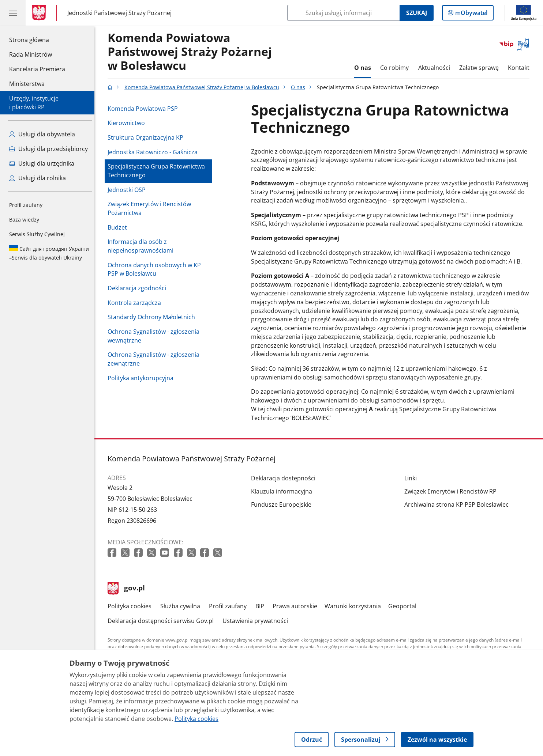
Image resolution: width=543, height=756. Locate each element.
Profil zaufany (26, 205)
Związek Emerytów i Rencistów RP (452, 491)
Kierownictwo (128, 123)
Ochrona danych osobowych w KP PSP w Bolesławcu (156, 269)
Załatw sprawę (481, 68)
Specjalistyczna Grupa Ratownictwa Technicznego (158, 171)
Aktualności (436, 68)
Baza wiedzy (24, 220)
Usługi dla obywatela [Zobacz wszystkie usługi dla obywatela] (42, 134)
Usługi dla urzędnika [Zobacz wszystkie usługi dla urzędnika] (42, 163)
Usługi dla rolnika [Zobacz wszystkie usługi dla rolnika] (38, 178)
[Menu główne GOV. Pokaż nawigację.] (13, 13)
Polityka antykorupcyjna (142, 378)
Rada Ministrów (31, 54)
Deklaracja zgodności (139, 288)
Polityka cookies (131, 606)
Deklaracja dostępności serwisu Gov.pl (162, 621)
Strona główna (37, 39)
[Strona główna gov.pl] (40, 13)
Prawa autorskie (297, 606)
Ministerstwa (27, 84)
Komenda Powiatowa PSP (145, 109)
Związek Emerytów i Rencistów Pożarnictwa (151, 208)
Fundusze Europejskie (283, 504)
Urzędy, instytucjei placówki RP (34, 103)
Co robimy (397, 68)
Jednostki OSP (128, 190)
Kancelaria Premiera (37, 69)
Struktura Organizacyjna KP (147, 137)
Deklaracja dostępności (285, 478)
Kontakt (521, 68)
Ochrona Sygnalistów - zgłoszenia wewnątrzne (155, 336)
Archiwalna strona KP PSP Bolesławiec (458, 504)
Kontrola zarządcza (136, 303)
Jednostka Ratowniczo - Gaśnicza (154, 152)
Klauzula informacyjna (283, 491)
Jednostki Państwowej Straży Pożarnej (119, 13)
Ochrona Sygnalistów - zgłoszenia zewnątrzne (155, 359)
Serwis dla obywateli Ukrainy (49, 253)
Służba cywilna (182, 606)
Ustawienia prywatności (257, 621)
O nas (364, 68)
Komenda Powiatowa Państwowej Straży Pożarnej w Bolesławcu (192, 52)
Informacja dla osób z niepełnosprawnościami (142, 246)
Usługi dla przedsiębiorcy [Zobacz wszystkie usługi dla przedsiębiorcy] (48, 149)
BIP (262, 606)
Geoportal (404, 606)
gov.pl (128, 589)
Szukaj (417, 13)
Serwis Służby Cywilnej (37, 234)
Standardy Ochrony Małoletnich (153, 317)
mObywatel (471, 14)
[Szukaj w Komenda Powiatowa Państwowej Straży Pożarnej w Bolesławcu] (343, 13)
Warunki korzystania (355, 606)
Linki (412, 478)
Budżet (119, 227)
